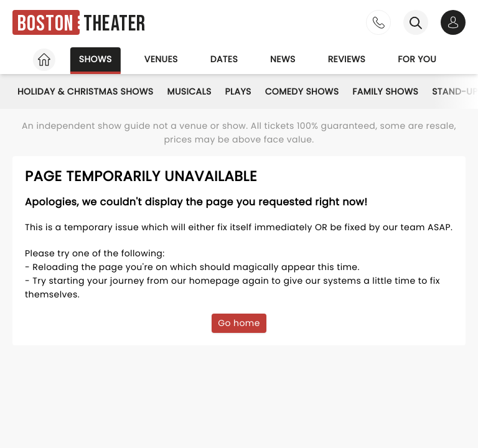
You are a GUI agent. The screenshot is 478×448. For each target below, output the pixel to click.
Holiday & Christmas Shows (86, 91)
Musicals (190, 91)
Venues (161, 59)
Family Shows (385, 91)
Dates (224, 59)
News (283, 59)
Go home (239, 323)
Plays (238, 91)
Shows (96, 59)
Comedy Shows (302, 91)
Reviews (347, 59)
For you (417, 59)
